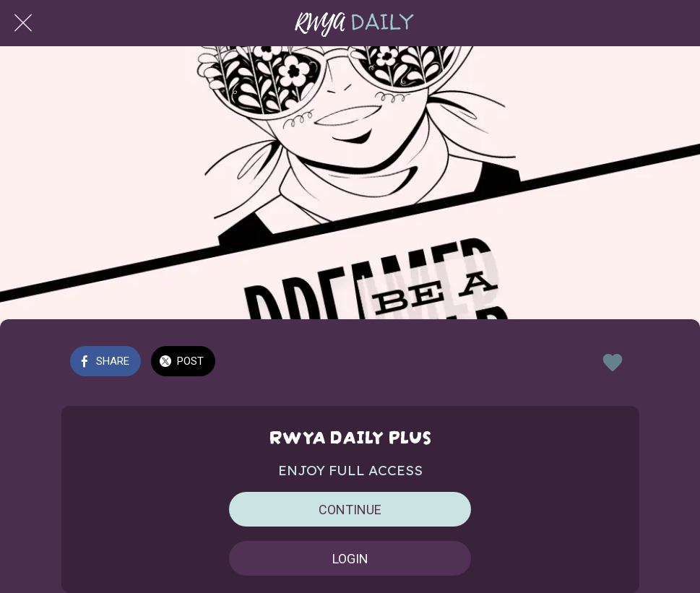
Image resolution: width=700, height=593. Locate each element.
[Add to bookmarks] (613, 363)
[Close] (23, 23)
